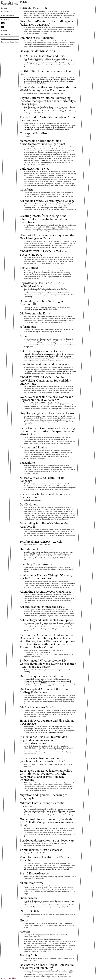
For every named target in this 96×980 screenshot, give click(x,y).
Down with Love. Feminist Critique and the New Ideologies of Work (47, 237)
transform (26, 190)
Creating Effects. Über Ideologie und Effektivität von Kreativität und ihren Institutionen (43, 219)
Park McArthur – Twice (34, 169)
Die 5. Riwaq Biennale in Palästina (42, 676)
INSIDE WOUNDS (31, 911)
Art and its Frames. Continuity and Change (47, 201)
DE (5, 978)
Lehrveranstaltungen (8, 16)
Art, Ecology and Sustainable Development (47, 620)
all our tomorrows (31, 883)
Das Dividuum (29, 505)
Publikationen (6, 19)
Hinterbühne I (29, 549)
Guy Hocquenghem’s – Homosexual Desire (47, 413)
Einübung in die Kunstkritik (38, 38)
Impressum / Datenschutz (10, 42)
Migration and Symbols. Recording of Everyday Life (44, 797)
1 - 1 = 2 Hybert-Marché (34, 874)
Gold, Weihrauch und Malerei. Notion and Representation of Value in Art (47, 398)
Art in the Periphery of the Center (41, 351)
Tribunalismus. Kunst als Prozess (41, 850)
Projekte (4, 8)
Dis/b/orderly (28, 898)
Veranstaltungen (7, 12)
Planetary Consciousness (36, 564)
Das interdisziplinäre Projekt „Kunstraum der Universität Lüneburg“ (47, 966)
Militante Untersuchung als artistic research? (42, 805)
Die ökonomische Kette (35, 314)
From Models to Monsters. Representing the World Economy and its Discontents (48, 89)
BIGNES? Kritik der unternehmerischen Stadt (45, 73)
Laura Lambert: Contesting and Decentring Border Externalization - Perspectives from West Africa (47, 431)
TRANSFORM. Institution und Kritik (43, 56)
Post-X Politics (29, 268)
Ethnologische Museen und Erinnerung (44, 364)
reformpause (28, 327)
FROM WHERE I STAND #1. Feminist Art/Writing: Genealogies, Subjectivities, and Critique (46, 381)
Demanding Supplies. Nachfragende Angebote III (43, 303)
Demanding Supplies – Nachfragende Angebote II (44, 525)
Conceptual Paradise (33, 133)
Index (3, 38)
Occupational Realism (34, 448)
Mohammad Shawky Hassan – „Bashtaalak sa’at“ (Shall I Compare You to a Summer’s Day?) (47, 822)
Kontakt (4, 31)
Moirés (24, 921)
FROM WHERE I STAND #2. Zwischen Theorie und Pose (44, 253)
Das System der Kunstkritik (37, 51)
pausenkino (27, 463)
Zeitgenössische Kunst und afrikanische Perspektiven (45, 496)
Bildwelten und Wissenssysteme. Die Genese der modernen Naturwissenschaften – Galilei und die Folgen (48, 664)
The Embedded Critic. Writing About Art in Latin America (47, 119)
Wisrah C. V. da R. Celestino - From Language (42, 479)
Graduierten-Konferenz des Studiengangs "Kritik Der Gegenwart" (47, 23)
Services (25, 932)
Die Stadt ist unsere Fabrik (37, 707)
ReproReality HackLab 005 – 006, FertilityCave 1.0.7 (42, 285)
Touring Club (28, 955)
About (24, 336)
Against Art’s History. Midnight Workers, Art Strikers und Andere (46, 577)
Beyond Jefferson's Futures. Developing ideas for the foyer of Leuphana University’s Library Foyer (48, 101)
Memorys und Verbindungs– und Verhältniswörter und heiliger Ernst (42, 142)
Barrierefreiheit (6, 34)
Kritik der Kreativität (33, 8)
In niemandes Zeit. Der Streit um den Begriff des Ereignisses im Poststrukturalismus (43, 740)
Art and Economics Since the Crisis (42, 607)
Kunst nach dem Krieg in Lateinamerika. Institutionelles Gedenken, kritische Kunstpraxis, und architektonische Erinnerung (46, 775)
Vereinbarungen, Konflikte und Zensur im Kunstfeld (46, 859)
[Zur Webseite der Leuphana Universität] (13, 978)
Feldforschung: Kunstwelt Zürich (41, 542)
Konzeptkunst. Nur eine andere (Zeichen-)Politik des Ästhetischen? (42, 760)
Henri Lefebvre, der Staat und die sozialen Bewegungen (47, 722)
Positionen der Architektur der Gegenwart (47, 841)
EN (2, 978)
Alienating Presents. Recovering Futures (45, 592)
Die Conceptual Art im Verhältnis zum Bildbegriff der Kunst (44, 691)
